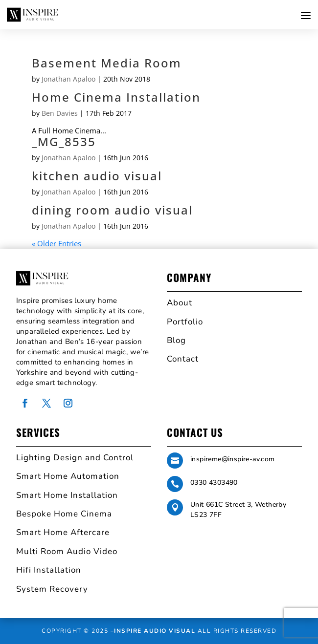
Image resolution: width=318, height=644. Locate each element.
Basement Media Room (107, 63)
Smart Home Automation (68, 476)
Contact (183, 359)
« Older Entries (57, 243)
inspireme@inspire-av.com (233, 459)
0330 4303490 (214, 483)
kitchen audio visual (97, 176)
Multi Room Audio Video (67, 551)
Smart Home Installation (67, 495)
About (180, 303)
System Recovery (52, 589)
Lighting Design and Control (75, 458)
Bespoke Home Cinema (64, 514)
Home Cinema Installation (116, 97)
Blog (176, 340)
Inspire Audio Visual (155, 631)
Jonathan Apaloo (68, 79)
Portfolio (185, 322)
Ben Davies (60, 113)
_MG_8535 (64, 141)
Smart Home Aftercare (63, 532)
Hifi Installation (49, 570)
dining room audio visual (112, 210)
